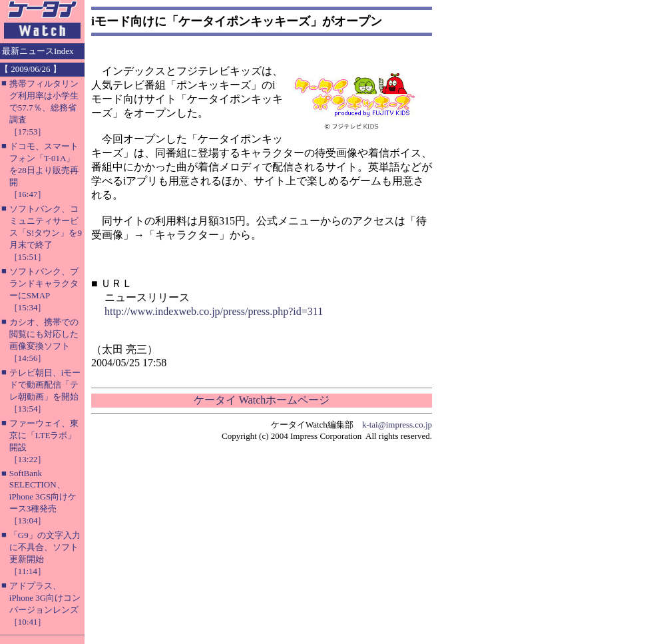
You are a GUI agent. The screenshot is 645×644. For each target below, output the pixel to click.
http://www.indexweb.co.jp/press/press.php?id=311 (214, 311)
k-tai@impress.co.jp (397, 425)
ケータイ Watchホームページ (262, 400)
